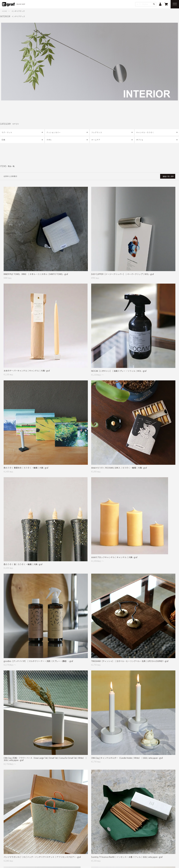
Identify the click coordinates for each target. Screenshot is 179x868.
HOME (5, 11)
